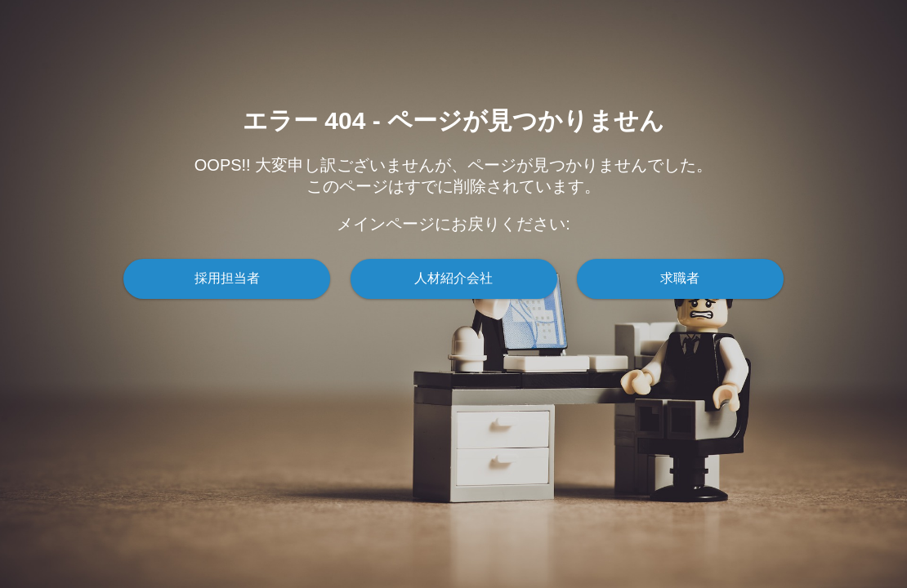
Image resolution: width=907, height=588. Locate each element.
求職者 (680, 278)
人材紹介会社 (453, 278)
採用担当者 (227, 278)
